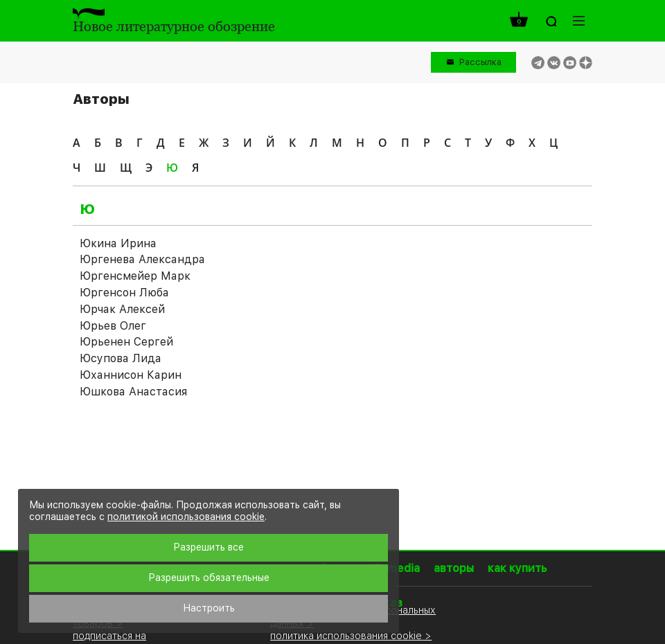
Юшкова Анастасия (133, 392)
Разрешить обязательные (209, 578)
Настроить (209, 608)
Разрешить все (209, 547)
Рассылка (480, 62)
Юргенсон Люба (124, 293)
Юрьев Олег (113, 326)
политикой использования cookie (186, 517)
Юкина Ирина (118, 243)
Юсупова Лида (121, 358)
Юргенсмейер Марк (135, 276)
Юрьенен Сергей (126, 342)
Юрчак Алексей (122, 309)
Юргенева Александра (142, 259)
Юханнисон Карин (131, 375)
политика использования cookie (346, 635)
